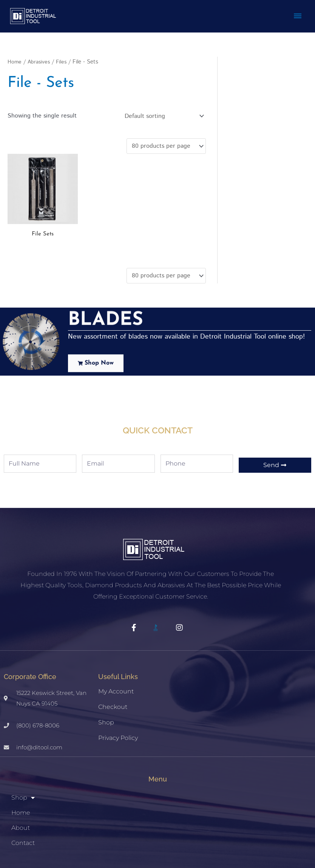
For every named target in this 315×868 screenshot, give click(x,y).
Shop (106, 691)
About (21, 796)
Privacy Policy (118, 706)
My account (116, 660)
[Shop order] (163, 113)
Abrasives (40, 58)
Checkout (113, 675)
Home (15, 58)
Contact (23, 811)
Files (63, 58)
